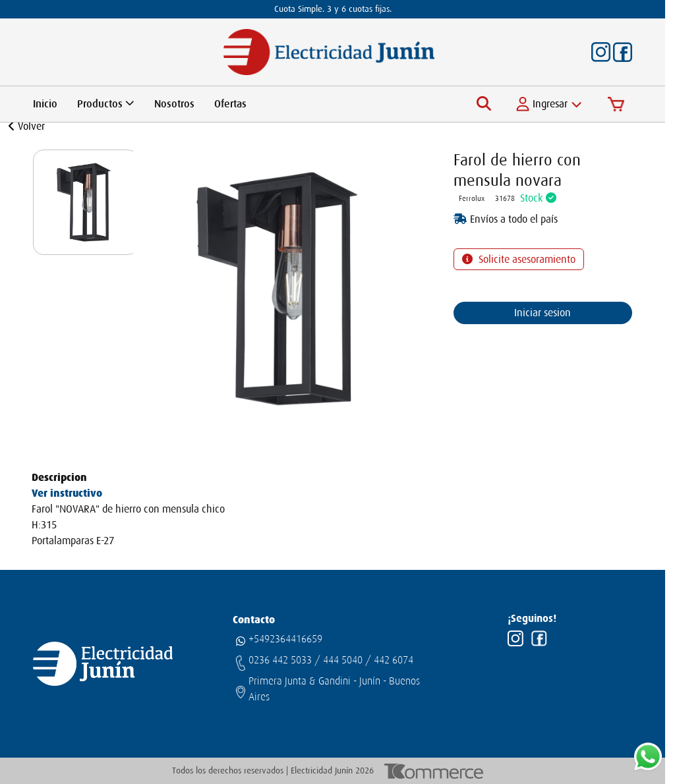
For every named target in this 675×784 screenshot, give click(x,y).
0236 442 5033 (280, 660)
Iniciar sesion (543, 313)
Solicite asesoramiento (526, 260)
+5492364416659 (285, 639)
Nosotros (174, 104)
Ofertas (230, 104)
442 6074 (394, 660)
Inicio (45, 104)
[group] (86, 202)
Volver (27, 126)
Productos (106, 104)
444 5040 (343, 660)
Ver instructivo (67, 493)
